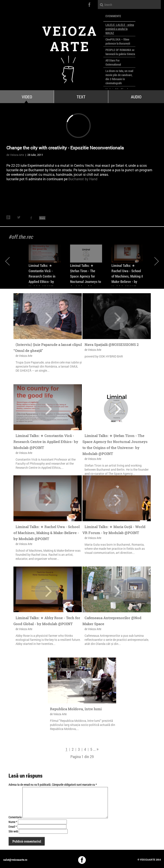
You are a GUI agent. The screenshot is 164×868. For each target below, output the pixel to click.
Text (81, 97)
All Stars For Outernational (113, 62)
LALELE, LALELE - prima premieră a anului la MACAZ (120, 29)
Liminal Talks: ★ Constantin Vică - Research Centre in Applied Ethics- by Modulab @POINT (42, 276)
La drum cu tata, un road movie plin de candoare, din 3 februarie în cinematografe (119, 77)
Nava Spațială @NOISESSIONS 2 (112, 345)
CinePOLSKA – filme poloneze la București (118, 41)
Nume (13, 822)
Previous (7, 261)
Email (13, 827)
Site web (13, 831)
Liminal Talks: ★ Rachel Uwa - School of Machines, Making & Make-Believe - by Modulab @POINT (127, 276)
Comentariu (15, 817)
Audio (136, 97)
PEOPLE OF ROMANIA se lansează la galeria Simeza (120, 52)
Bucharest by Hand (83, 179)
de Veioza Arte (15, 155)
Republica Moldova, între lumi (76, 709)
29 (92, 757)
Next (157, 261)
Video (27, 97)
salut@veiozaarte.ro (15, 860)
